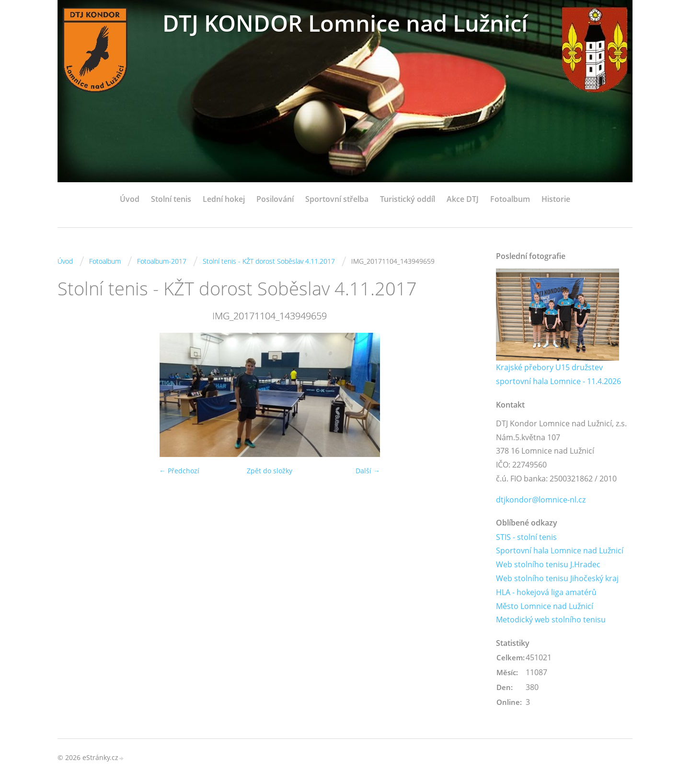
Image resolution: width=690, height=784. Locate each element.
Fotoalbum (510, 199)
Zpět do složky (270, 471)
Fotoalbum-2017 (162, 261)
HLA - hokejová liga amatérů (546, 592)
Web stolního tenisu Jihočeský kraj (557, 578)
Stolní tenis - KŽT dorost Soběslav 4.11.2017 (269, 261)
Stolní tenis (171, 199)
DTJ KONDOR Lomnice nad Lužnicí (345, 23)
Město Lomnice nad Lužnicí (545, 606)
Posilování (275, 199)
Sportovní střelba (337, 199)
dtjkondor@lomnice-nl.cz (541, 500)
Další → (368, 471)
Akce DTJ (463, 199)
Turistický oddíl (408, 199)
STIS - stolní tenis (526, 537)
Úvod (130, 199)
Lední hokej (224, 199)
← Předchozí (179, 471)
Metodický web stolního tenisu (551, 620)
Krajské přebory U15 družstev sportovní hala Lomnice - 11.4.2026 (558, 374)
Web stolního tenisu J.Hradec (548, 565)
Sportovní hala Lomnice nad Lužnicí (560, 551)
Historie (556, 199)
